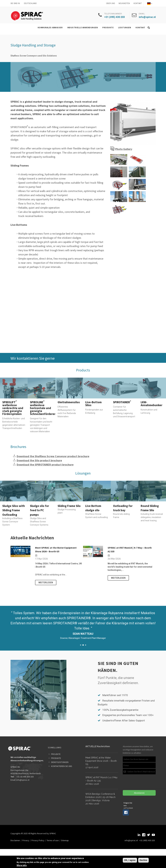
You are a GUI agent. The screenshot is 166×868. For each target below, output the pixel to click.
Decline (143, 860)
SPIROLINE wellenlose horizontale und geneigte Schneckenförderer (43, 408)
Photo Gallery (124, 149)
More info (22, 865)
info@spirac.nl (23, 780)
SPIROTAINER (122, 402)
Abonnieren (139, 793)
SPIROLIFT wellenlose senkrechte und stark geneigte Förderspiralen (13, 408)
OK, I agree (130, 860)
